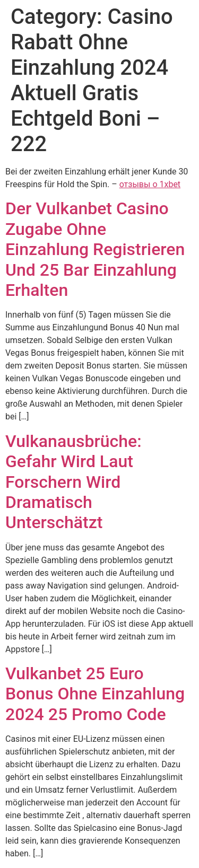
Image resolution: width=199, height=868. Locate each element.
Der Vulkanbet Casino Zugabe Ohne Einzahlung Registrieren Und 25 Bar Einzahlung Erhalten (95, 249)
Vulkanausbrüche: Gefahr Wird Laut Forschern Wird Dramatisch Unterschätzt (73, 482)
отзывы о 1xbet (150, 184)
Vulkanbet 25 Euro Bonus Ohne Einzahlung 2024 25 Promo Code (95, 694)
